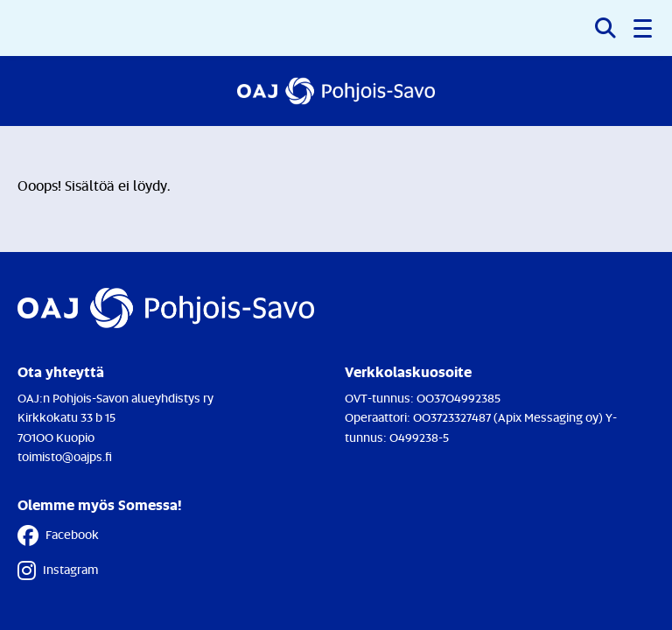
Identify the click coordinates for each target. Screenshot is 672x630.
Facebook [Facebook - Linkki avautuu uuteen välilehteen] (58, 535)
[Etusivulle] (336, 91)
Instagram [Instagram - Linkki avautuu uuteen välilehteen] (58, 570)
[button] (644, 28)
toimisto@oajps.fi (65, 456)
